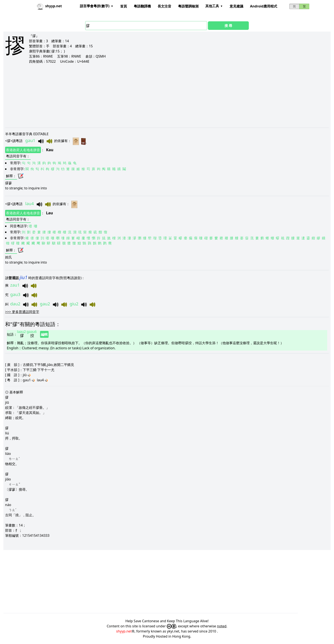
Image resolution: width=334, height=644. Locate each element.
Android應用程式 (264, 6)
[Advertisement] (133, 96)
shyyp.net (124, 631)
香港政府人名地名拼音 (23, 150)
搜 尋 (228, 26)
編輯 (44, 334)
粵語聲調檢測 (188, 6)
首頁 (124, 6)
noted (222, 626)
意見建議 (236, 6)
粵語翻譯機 (142, 6)
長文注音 (164, 6)
